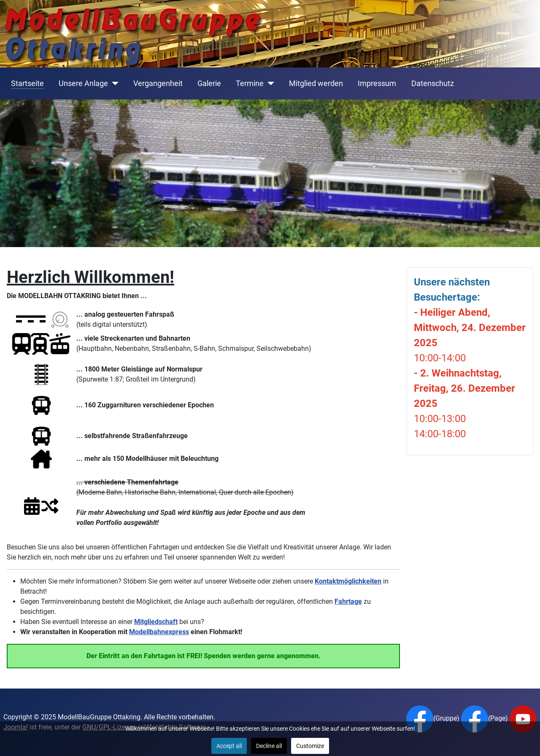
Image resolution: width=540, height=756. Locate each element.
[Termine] (269, 83)
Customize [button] (310, 746)
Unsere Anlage (83, 83)
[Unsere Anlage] (113, 83)
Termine (250, 83)
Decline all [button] (269, 746)
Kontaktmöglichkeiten (348, 581)
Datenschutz (433, 83)
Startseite (27, 83)
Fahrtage (348, 601)
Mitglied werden (316, 83)
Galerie (209, 83)
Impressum (377, 83)
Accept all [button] (229, 746)
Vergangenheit (158, 83)
